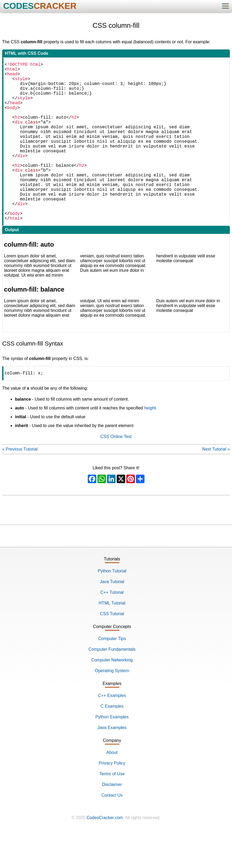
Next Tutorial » (216, 485)
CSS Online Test (116, 473)
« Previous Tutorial (20, 485)
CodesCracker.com (105, 854)
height (150, 444)
